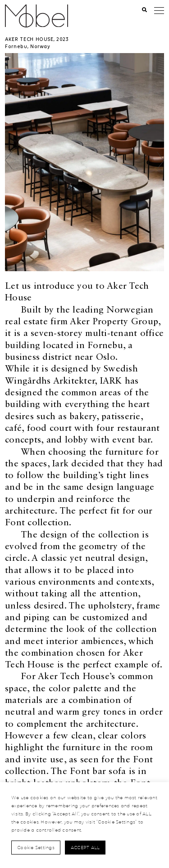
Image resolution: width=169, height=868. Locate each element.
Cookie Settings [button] (36, 847)
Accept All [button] (85, 847)
